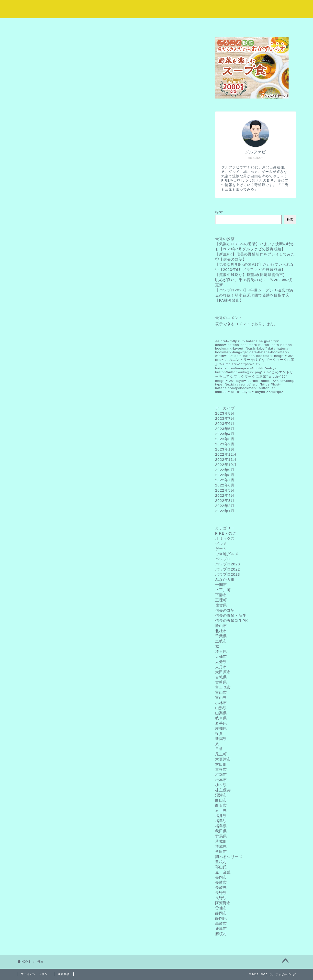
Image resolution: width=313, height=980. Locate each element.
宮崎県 (221, 682)
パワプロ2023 (228, 574)
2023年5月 (225, 429)
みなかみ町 (225, 579)
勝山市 (221, 626)
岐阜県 (221, 718)
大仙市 (221, 656)
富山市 (221, 692)
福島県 (221, 821)
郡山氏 (221, 867)
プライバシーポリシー (36, 974)
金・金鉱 (223, 872)
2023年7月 (225, 418)
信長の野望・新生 (231, 615)
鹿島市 (221, 929)
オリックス (225, 538)
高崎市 (221, 923)
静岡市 (221, 913)
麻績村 (221, 934)
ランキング (180, 25)
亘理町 (221, 600)
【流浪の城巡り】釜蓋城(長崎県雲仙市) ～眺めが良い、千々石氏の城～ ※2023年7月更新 (254, 280)
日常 (219, 749)
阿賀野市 (223, 903)
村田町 (221, 764)
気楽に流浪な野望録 (156, 9)
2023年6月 (225, 424)
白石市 (221, 805)
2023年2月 (225, 444)
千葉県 (221, 636)
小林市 (221, 703)
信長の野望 (225, 610)
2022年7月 (225, 480)
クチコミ (226, 25)
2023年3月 (225, 439)
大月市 (221, 667)
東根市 (221, 769)
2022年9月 (225, 470)
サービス (133, 25)
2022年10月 (226, 465)
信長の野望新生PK (232, 621)
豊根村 (221, 862)
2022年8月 (225, 475)
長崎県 (221, 887)
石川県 (221, 810)
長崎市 (221, 882)
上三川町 (223, 590)
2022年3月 (225, 501)
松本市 (221, 780)
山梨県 (221, 713)
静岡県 (221, 918)
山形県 (221, 708)
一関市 (221, 585)
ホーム (40, 25)
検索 (219, 212)
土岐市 (221, 641)
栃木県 (221, 785)
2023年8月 (225, 413)
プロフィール (87, 25)
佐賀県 (221, 605)
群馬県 (221, 836)
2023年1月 (225, 449)
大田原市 (223, 672)
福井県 (221, 816)
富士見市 (223, 687)
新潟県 (221, 739)
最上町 (221, 754)
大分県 (221, 662)
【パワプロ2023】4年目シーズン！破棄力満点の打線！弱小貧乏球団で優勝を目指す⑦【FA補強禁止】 (254, 295)
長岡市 (221, 877)
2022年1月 (225, 511)
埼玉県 (221, 651)
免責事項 (64, 974)
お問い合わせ (273, 25)
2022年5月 (225, 490)
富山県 (221, 698)
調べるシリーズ (229, 857)
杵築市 (221, 775)
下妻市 (221, 595)
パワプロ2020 (228, 564)
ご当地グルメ (227, 554)
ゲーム (221, 549)
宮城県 (221, 677)
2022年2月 (225, 506)
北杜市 (221, 631)
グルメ (221, 544)
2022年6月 (225, 485)
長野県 (221, 893)
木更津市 (223, 759)
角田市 (221, 852)
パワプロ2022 (228, 569)
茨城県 (221, 846)
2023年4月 (225, 434)
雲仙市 (221, 908)
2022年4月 (225, 495)
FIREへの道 (226, 533)
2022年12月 (226, 454)
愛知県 (221, 728)
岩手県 (221, 723)
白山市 (221, 800)
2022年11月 (226, 459)
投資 (219, 733)
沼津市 (221, 795)
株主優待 (223, 790)
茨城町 (221, 841)
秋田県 (221, 831)
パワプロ (223, 559)
